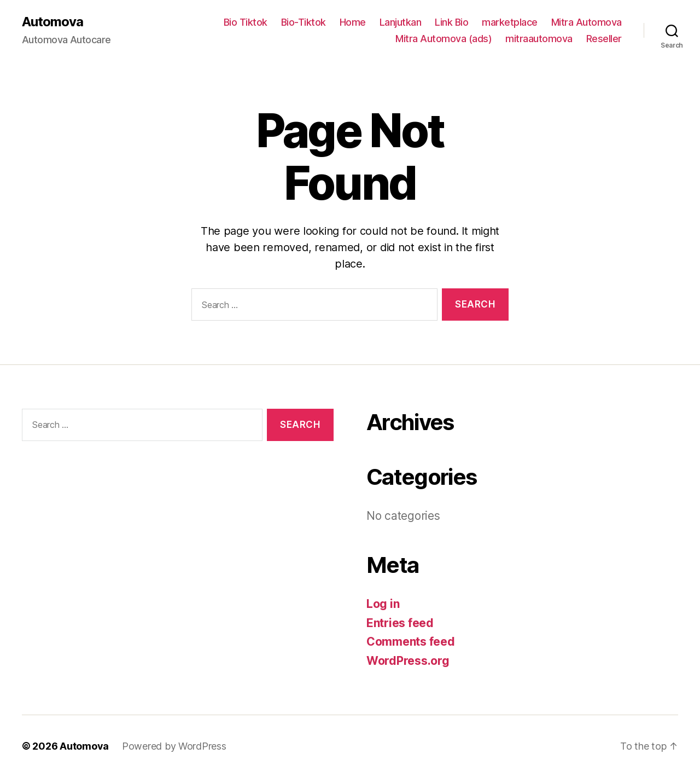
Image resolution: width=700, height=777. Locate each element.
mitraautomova (539, 39)
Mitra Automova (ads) (444, 39)
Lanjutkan (401, 22)
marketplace (510, 22)
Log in (383, 604)
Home (353, 22)
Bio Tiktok (246, 22)
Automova (52, 22)
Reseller (604, 39)
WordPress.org (408, 661)
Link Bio (451, 22)
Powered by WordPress (174, 746)
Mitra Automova (587, 22)
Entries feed (400, 623)
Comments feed (411, 642)
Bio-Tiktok (304, 22)
